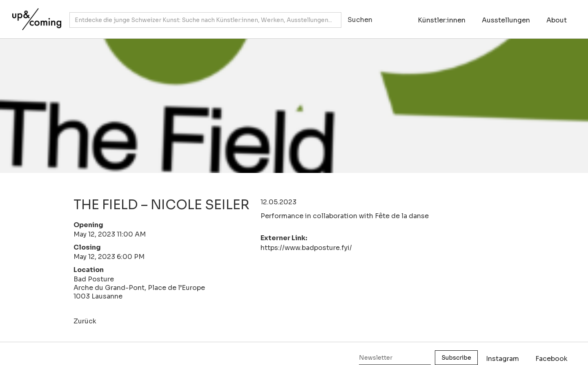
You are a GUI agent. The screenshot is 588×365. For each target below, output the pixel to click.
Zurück (85, 321)
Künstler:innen (442, 20)
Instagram (502, 359)
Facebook (551, 359)
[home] (35, 15)
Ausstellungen (506, 20)
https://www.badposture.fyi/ (306, 248)
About (557, 20)
